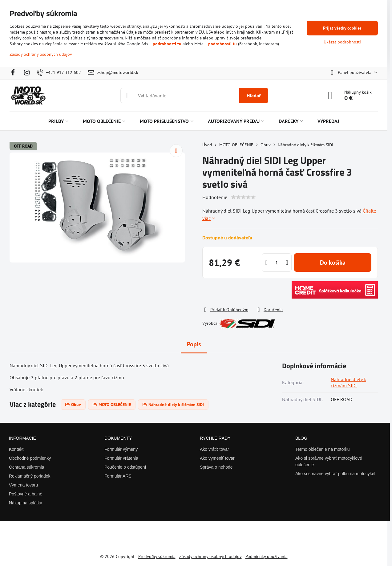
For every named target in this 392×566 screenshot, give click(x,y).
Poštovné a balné (26, 494)
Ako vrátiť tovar (214, 449)
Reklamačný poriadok (30, 476)
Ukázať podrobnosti (342, 42)
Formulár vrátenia (121, 458)
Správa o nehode (216, 467)
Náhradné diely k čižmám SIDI (348, 382)
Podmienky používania (267, 556)
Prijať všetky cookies (342, 28)
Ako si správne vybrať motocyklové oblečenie (329, 461)
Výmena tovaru (23, 485)
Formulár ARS (118, 476)
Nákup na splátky (25, 503)
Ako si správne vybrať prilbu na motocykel (335, 474)
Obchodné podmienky (30, 458)
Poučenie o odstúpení (125, 467)
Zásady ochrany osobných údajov (210, 556)
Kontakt (16, 449)
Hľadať (254, 96)
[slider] (243, 197)
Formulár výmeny (121, 449)
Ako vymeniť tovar (217, 458)
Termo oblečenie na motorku (323, 449)
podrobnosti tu (167, 44)
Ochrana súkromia (26, 467)
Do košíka (333, 263)
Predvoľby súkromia (157, 556)
